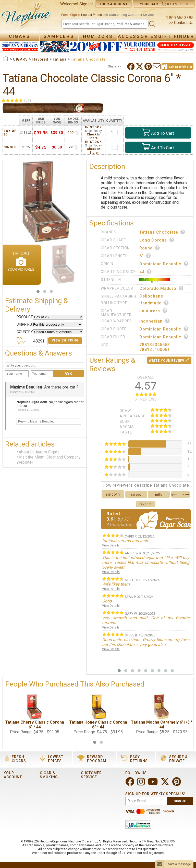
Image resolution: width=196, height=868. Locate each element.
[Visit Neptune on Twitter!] (166, 784)
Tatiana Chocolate (162, 232)
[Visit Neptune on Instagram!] (142, 784)
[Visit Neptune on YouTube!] (153, 784)
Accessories (138, 36)
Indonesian (155, 321)
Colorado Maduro (162, 288)
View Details (111, 545)
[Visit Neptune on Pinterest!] (177, 784)
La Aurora (153, 311)
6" (145, 256)
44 (146, 272)
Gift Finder (176, 36)
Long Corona (157, 240)
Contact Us (183, 23)
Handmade (154, 303)
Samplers (59, 36)
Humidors (98, 36)
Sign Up (180, 801)
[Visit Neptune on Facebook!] (130, 784)
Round (150, 248)
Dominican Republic (164, 264)
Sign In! (86, 4)
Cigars (20, 36)
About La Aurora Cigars (39, 452)
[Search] (105, 24)
